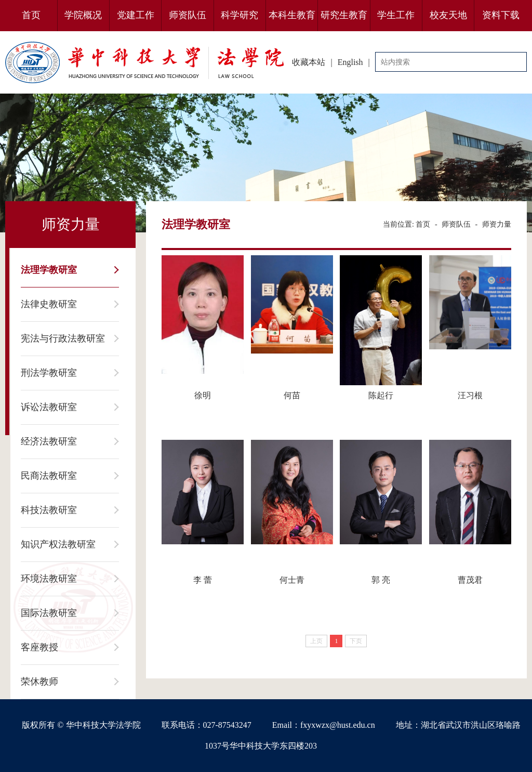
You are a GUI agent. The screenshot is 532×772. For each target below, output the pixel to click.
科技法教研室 (49, 510)
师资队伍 (188, 15)
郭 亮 (381, 580)
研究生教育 (344, 15)
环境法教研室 (49, 579)
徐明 (203, 395)
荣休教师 (39, 682)
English (350, 62)
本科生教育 (292, 15)
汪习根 (470, 395)
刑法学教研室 (49, 373)
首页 (31, 15)
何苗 (292, 395)
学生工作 (396, 15)
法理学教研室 (49, 270)
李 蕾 (203, 580)
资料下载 (501, 15)
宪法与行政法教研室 (63, 338)
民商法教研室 (49, 476)
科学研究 (240, 15)
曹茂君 (470, 580)
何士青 (292, 580)
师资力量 (497, 224)
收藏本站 (309, 62)
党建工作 (136, 15)
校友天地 (448, 15)
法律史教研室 (49, 304)
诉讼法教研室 (49, 407)
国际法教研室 (49, 613)
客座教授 (39, 647)
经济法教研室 (49, 441)
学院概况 (83, 15)
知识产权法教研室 (58, 544)
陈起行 (381, 395)
